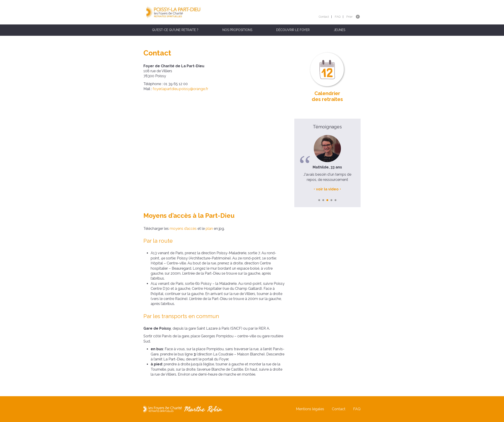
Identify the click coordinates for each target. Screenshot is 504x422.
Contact (324, 17)
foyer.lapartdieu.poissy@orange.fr (180, 89)
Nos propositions (237, 30)
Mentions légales (310, 409)
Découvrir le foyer (293, 30)
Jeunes (339, 30)
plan (209, 229)
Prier (349, 17)
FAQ (338, 17)
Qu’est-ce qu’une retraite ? (175, 30)
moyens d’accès (183, 229)
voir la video (327, 189)
